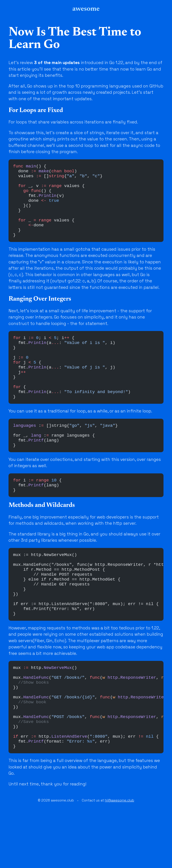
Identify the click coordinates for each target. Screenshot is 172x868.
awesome (86, 9)
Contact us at (108, 859)
